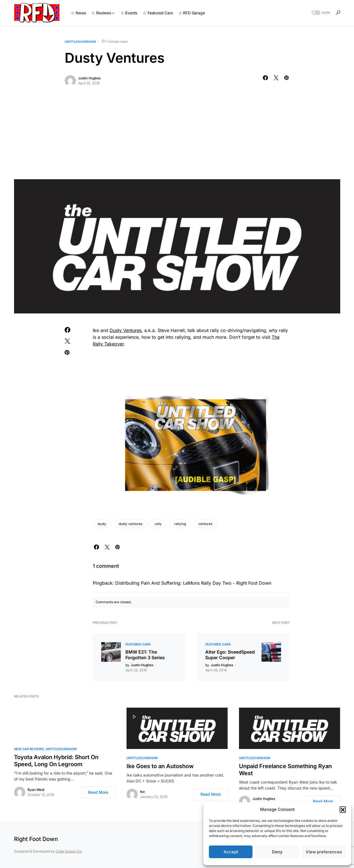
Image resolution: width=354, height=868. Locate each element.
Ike (142, 792)
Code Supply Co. (69, 851)
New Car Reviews (29, 749)
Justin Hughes (89, 78)
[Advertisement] (177, 137)
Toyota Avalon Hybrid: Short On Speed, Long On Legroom (56, 761)
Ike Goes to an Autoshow (160, 766)
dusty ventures (130, 524)
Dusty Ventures (126, 330)
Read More (98, 792)
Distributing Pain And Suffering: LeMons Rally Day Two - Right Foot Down (193, 583)
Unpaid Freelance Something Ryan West (285, 770)
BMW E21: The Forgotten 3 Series (145, 655)
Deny (277, 852)
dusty (102, 524)
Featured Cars (138, 644)
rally (158, 524)
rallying (180, 524)
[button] (343, 809)
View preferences (324, 852)
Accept (231, 852)
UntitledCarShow (80, 42)
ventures (205, 524)
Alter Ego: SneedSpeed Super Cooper (230, 655)
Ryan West (36, 790)
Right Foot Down (36, 839)
